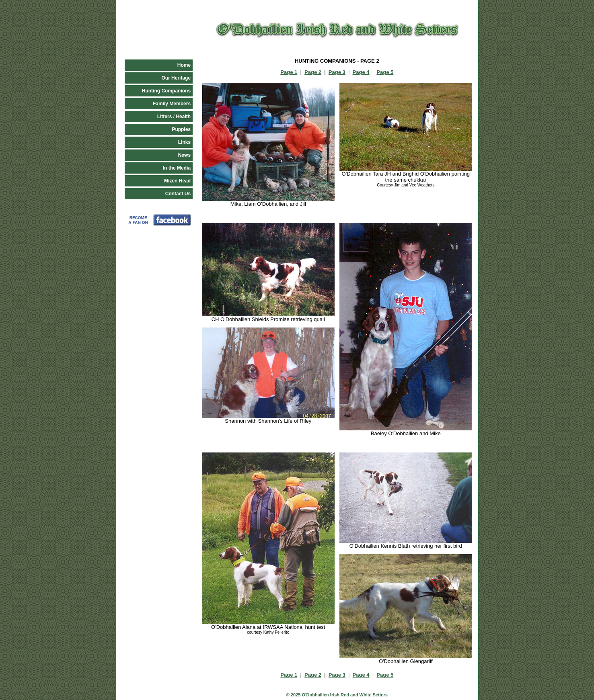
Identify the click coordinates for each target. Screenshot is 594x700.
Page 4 (361, 72)
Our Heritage (176, 78)
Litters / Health (174, 117)
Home (184, 65)
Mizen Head (177, 181)
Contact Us (178, 194)
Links (184, 142)
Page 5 (385, 72)
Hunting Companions (166, 91)
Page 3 (337, 72)
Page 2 (313, 72)
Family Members (172, 104)
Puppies (181, 129)
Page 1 (289, 72)
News (184, 155)
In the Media (177, 168)
